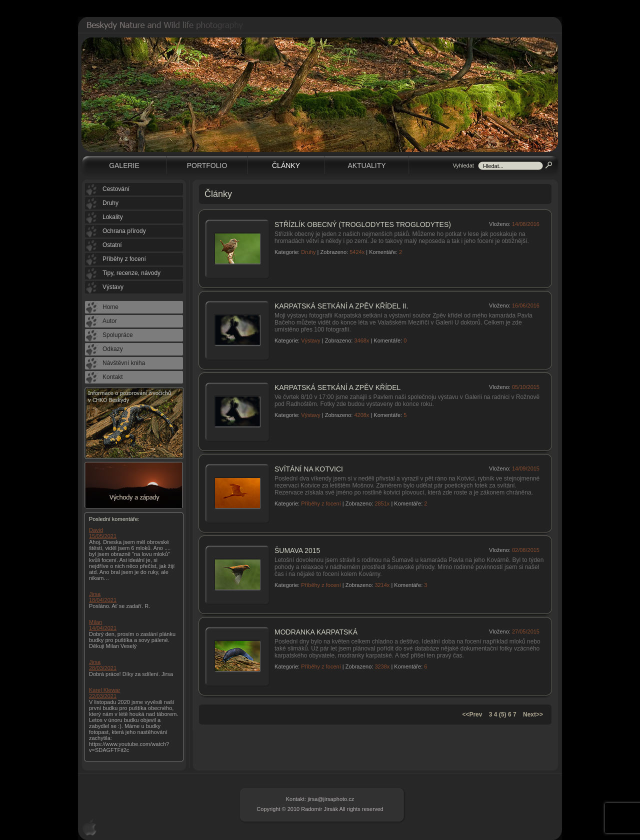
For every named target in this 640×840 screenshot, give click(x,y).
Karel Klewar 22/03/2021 (104, 693)
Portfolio (207, 165)
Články (286, 165)
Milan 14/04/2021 (103, 625)
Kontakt (113, 377)
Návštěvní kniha (124, 363)
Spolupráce (118, 335)
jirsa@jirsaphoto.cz (331, 799)
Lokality (113, 217)
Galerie (124, 165)
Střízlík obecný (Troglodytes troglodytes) (363, 224)
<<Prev (472, 714)
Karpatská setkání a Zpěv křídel (337, 387)
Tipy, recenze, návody (131, 273)
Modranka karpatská (316, 632)
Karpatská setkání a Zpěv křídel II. (341, 306)
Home (110, 307)
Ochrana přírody (124, 231)
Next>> (533, 714)
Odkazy (113, 349)
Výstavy (311, 340)
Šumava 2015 (297, 550)
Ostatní (112, 245)
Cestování (116, 189)
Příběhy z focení (321, 503)
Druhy (308, 252)
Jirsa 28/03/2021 (103, 665)
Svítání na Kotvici (309, 469)
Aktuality (366, 165)
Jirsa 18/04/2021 (103, 597)
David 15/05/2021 (103, 533)
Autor (110, 321)
